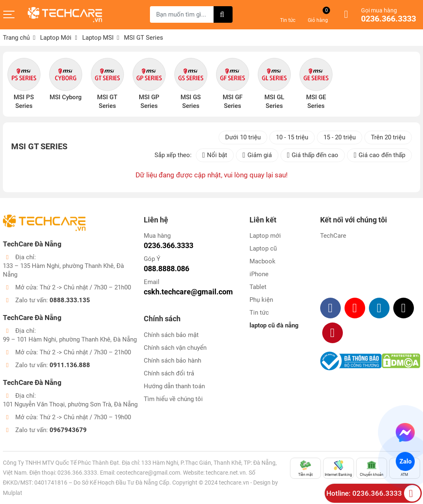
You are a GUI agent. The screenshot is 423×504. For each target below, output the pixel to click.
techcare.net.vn (226, 473)
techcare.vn (234, 483)
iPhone (259, 274)
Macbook (263, 261)
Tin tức (259, 313)
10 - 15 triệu (292, 137)
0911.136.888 (70, 365)
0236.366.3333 (389, 19)
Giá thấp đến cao (313, 155)
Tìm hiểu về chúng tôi (173, 399)
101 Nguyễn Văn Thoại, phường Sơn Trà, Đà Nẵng (70, 404)
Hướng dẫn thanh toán (174, 386)
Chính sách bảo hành (172, 361)
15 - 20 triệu (340, 137)
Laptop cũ (263, 248)
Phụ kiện (261, 300)
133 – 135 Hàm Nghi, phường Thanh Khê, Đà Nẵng (63, 270)
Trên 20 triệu (388, 137)
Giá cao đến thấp (379, 155)
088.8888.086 (166, 269)
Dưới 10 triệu (243, 137)
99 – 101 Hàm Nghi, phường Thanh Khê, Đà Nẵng (70, 339)
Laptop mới (265, 236)
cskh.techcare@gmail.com (188, 292)
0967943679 (68, 430)
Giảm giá (257, 155)
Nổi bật (215, 155)
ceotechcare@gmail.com (148, 473)
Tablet (258, 287)
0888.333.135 (70, 300)
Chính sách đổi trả (169, 373)
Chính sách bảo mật (171, 335)
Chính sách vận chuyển (175, 348)
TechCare (333, 236)
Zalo (405, 461)
